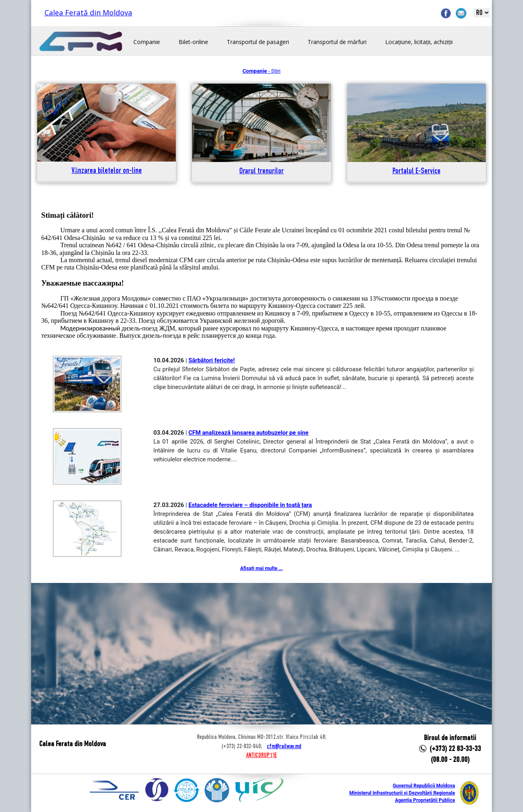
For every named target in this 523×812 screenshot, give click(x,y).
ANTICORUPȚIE (261, 755)
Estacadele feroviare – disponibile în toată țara (250, 505)
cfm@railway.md (284, 747)
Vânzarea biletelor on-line (107, 171)
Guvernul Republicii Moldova (424, 786)
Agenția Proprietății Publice (425, 800)
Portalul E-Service (417, 171)
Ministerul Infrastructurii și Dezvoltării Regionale (402, 793)
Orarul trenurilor (261, 171)
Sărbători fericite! (212, 360)
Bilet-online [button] (193, 42)
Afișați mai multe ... (261, 568)
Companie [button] (147, 42)
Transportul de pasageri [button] (258, 42)
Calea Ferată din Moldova (88, 13)
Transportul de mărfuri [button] (337, 42)
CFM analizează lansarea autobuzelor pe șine (248, 433)
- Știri (261, 71)
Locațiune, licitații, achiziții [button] (419, 42)
